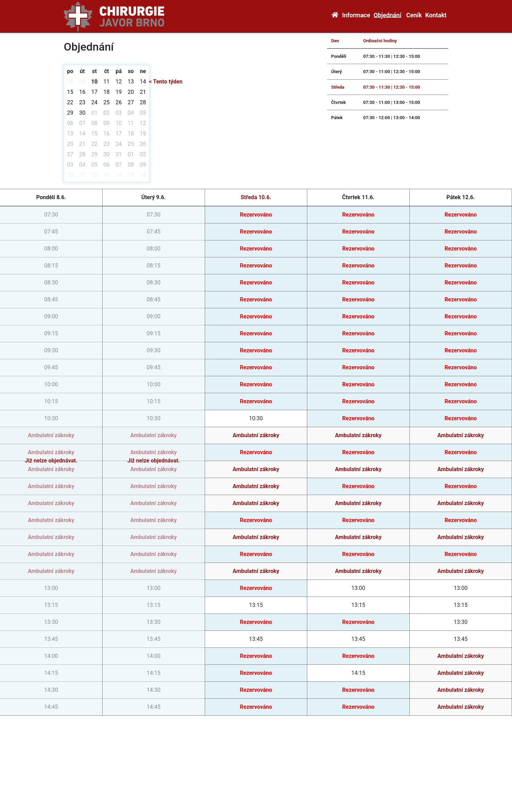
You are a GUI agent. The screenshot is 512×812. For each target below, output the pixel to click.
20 (131, 92)
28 (143, 102)
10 (94, 82)
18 (107, 92)
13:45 (256, 639)
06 (70, 123)
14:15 (358, 673)
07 (82, 123)
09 (82, 82)
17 (95, 92)
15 (70, 92)
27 (131, 102)
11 (107, 82)
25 (107, 102)
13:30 (461, 622)
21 (143, 92)
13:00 (358, 588)
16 (82, 92)
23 (82, 102)
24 (95, 102)
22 (70, 102)
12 (119, 82)
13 (131, 82)
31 (119, 154)
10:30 (256, 418)
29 (70, 113)
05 (143, 113)
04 (131, 113)
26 (119, 102)
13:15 (256, 605)
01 (95, 113)
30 (82, 113)
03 (119, 113)
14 (143, 82)
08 (70, 82)
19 (119, 92)
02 (107, 113)
